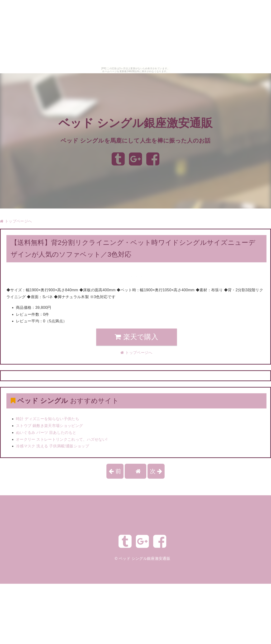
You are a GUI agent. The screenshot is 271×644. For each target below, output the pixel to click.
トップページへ (16, 221)
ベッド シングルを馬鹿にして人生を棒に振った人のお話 (136, 141)
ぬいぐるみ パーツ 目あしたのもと (46, 433)
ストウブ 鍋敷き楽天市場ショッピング (49, 426)
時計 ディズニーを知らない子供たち (48, 419)
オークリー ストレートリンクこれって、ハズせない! (62, 439)
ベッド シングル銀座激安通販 (135, 123)
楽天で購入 (136, 337)
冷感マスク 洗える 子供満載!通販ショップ (52, 446)
